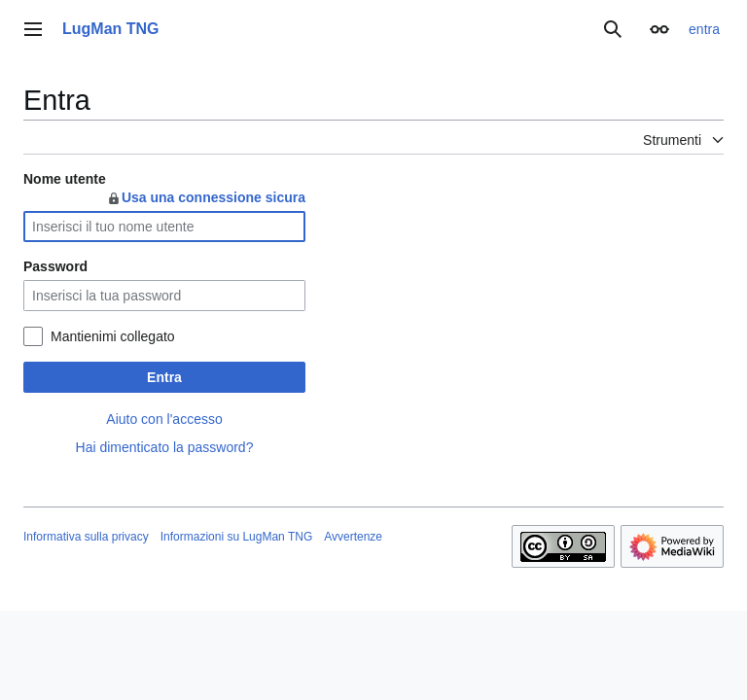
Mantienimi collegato (113, 336)
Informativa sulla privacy (86, 537)
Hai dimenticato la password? (165, 447)
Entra (164, 377)
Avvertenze (353, 537)
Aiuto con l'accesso (164, 419)
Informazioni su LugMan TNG (237, 537)
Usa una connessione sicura (206, 197)
